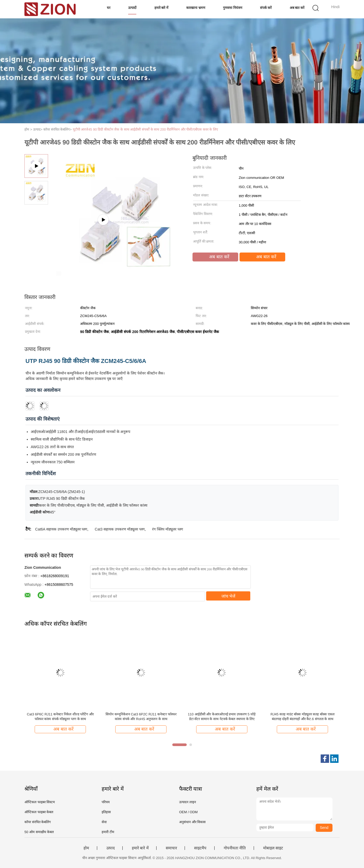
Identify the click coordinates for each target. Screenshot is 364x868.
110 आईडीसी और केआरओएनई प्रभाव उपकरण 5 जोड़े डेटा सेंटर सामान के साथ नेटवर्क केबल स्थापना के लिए (222, 717)
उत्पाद (111, 848)
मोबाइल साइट (273, 848)
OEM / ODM (188, 812)
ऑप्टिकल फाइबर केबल (39, 812)
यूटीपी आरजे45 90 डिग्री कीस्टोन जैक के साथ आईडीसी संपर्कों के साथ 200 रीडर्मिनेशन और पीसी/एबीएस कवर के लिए (145, 129)
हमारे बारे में (161, 8)
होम (86, 848)
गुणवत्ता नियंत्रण (233, 8)
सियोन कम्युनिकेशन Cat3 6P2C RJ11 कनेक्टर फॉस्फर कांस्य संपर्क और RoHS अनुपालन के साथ (141, 717)
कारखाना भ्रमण (196, 8)
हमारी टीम (108, 832)
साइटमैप (200, 848)
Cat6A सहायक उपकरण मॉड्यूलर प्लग (61, 529)
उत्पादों (132, 8)
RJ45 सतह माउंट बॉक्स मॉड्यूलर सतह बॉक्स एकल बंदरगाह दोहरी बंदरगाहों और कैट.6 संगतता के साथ (303, 717)
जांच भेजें (228, 596)
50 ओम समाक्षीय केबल (39, 832)
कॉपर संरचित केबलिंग (38, 822)
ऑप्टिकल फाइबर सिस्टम (40, 802)
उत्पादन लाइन (188, 802)
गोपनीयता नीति (235, 848)
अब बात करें (297, 8)
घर (109, 8)
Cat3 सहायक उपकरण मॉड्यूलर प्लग (120, 529)
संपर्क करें (266, 8)
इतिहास (106, 812)
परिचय (106, 802)
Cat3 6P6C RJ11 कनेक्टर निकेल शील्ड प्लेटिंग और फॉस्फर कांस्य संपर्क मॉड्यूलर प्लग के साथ (60, 717)
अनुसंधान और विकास (192, 822)
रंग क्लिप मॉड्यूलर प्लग (168, 529)
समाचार (171, 848)
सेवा (104, 822)
